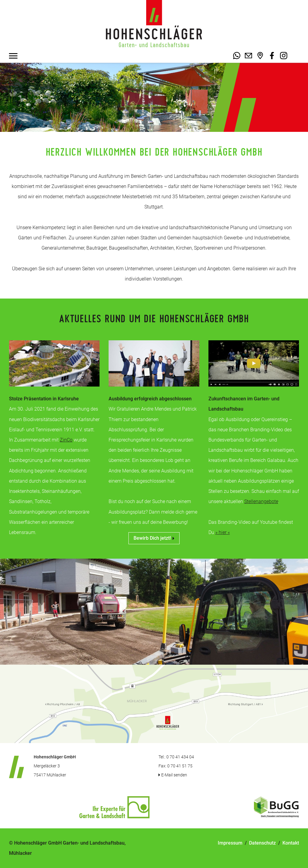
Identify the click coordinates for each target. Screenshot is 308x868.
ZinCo (66, 440)
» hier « (223, 532)
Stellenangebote (261, 501)
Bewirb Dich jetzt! (154, 538)
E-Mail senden (174, 775)
